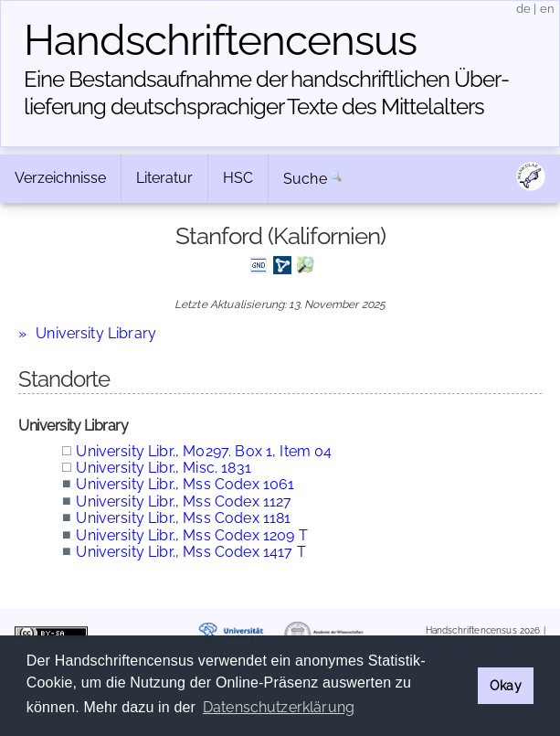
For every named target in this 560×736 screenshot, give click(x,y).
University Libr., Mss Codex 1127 (184, 501)
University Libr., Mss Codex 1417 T (190, 552)
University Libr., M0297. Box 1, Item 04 (204, 451)
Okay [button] (506, 685)
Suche (305, 179)
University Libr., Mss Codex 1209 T (191, 535)
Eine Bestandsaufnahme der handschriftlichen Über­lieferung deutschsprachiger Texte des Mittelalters (267, 93)
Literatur (164, 178)
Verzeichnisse (60, 178)
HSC (238, 178)
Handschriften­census (220, 40)
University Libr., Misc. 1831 (163, 468)
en (547, 9)
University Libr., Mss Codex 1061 (185, 484)
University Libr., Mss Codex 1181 (183, 518)
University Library (96, 333)
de (523, 9)
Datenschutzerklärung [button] (279, 707)
